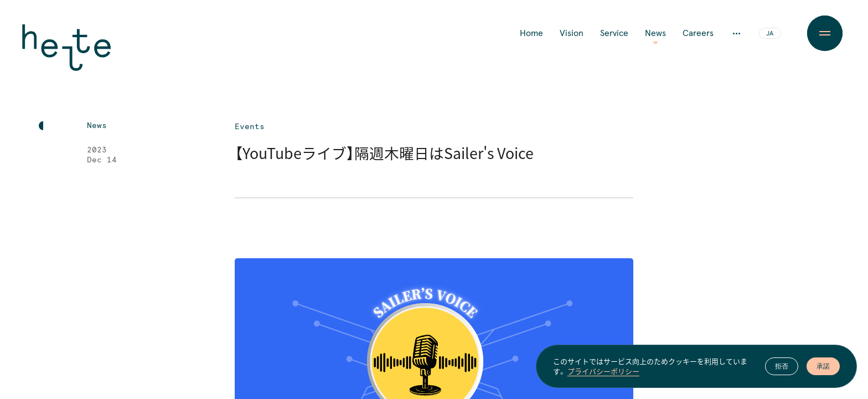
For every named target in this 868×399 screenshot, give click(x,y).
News (655, 33)
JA (770, 34)
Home (531, 33)
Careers (698, 33)
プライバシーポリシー (603, 371)
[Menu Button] (825, 33)
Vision (572, 33)
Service (614, 33)
